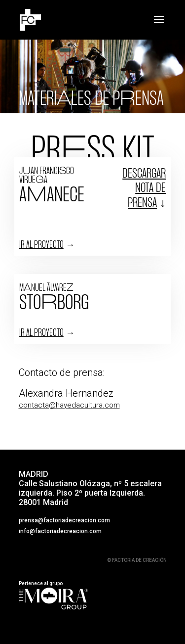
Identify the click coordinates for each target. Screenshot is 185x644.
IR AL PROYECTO (41, 245)
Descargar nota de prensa (144, 189)
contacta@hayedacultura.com (69, 405)
